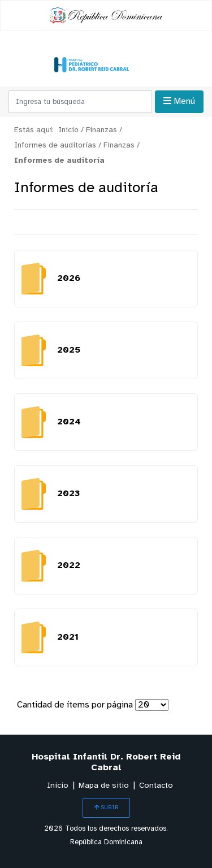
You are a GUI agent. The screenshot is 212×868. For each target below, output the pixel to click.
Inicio (58, 786)
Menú (179, 101)
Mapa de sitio (104, 786)
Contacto (156, 786)
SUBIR (106, 808)
